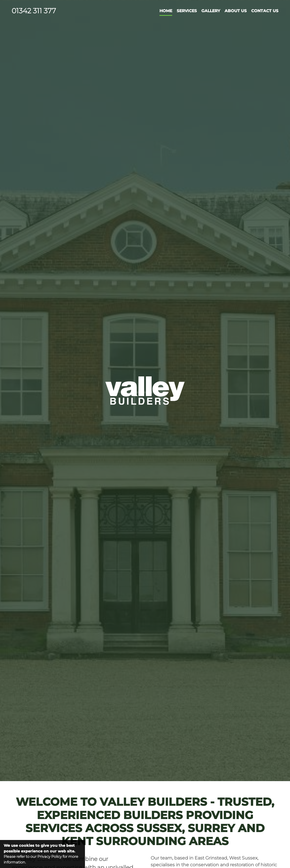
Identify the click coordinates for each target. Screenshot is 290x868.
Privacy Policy (50, 856)
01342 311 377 (34, 11)
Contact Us (265, 11)
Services (187, 11)
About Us (236, 11)
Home (166, 11)
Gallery (211, 11)
